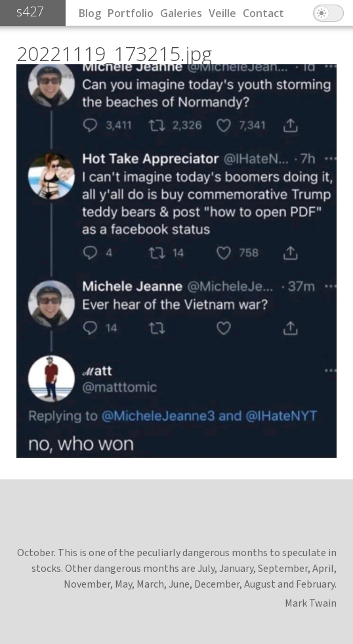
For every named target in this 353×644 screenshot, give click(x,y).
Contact (263, 13)
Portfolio (131, 13)
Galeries (181, 13)
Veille (222, 13)
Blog (90, 13)
